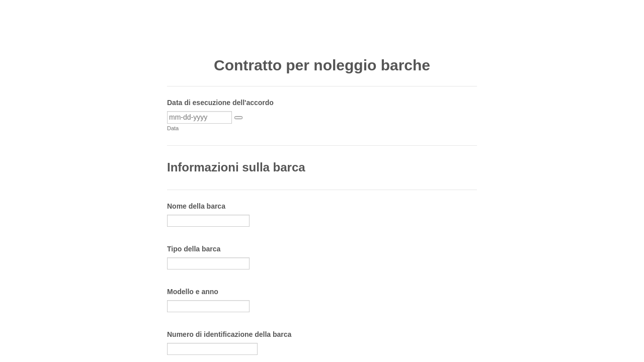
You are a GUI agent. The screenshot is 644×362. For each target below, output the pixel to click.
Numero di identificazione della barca (229, 334)
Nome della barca (196, 206)
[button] (238, 118)
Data (173, 128)
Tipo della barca (194, 249)
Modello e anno (193, 292)
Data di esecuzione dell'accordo (220, 103)
